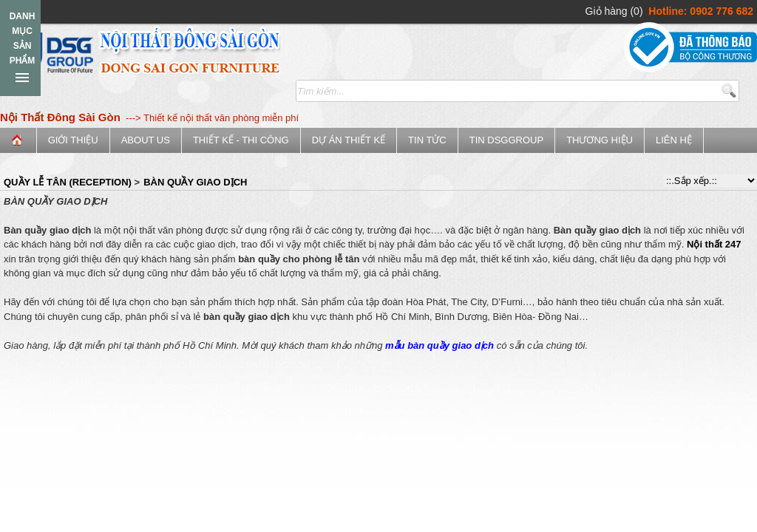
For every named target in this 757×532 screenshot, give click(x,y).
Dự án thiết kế (349, 140)
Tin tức (427, 140)
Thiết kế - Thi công (241, 140)
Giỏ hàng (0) (614, 11)
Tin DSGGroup (506, 140)
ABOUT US (146, 140)
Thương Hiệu (600, 140)
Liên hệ (674, 140)
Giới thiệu (73, 140)
